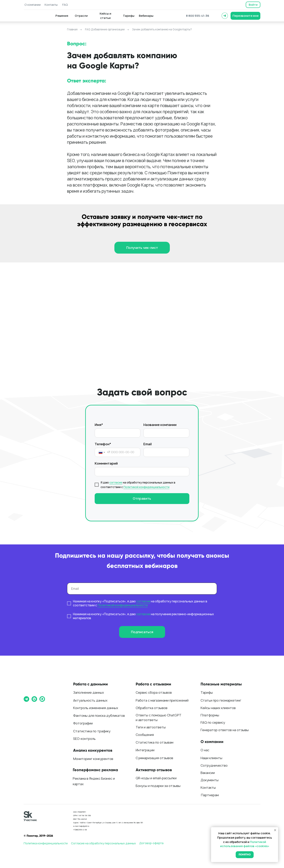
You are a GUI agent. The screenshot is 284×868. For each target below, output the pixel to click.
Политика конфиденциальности (46, 843)
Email (148, 444)
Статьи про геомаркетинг (221, 700)
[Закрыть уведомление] (275, 830)
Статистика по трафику (92, 731)
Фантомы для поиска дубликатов (99, 716)
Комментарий (106, 463)
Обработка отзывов (152, 708)
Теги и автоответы (151, 727)
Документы (210, 780)
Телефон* (103, 444)
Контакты (208, 788)
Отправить (142, 498)
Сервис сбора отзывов (154, 693)
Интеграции (145, 750)
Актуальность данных (90, 700)
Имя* (99, 425)
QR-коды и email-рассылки (156, 778)
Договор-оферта (151, 843)
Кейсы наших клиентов (218, 708)
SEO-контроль (84, 739)
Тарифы (207, 693)
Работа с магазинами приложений (162, 700)
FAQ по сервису (213, 722)
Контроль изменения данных (96, 708)
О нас (205, 750)
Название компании (160, 425)
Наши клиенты (211, 758)
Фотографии (83, 723)
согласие (116, 482)
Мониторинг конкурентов (93, 759)
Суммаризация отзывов (154, 758)
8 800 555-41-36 (198, 16)
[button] (245, 16)
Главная (72, 29)
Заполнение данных (89, 693)
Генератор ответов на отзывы (225, 730)
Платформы (210, 715)
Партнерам (210, 795)
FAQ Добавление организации (105, 29)
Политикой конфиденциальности (146, 487)
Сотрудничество (214, 765)
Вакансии (208, 773)
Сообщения (145, 735)
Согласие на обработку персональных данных (103, 843)
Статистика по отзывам (155, 742)
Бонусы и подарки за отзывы (158, 786)
